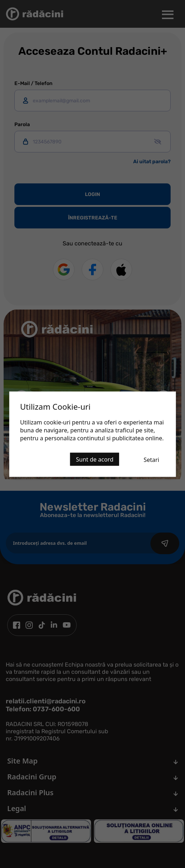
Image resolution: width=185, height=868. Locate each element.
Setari (151, 459)
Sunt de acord (95, 459)
